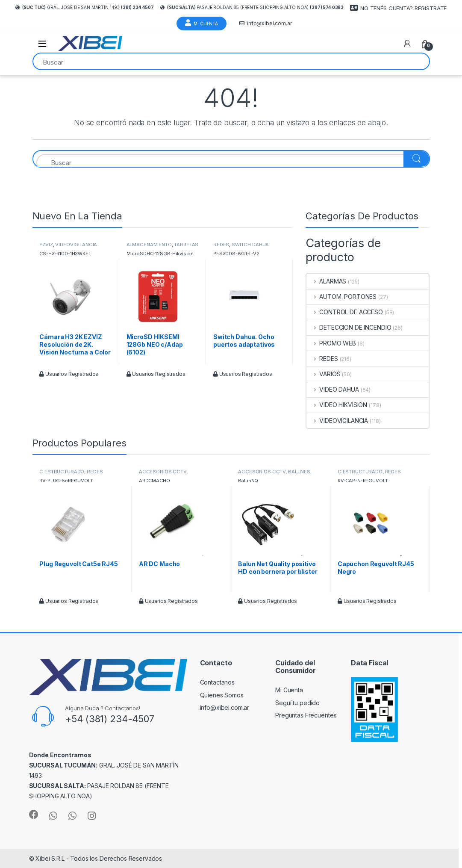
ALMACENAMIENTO (149, 245)
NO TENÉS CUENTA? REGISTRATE (398, 8)
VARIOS (323, 374)
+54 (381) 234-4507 (109, 719)
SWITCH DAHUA (250, 245)
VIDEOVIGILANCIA (76, 245)
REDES (221, 245)
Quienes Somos (222, 695)
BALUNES (299, 472)
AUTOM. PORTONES (341, 297)
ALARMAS (326, 281)
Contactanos (217, 682)
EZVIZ (46, 245)
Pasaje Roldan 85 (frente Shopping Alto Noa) (252, 7)
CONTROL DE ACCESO (344, 312)
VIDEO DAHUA (333, 389)
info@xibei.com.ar (266, 24)
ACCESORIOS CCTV (163, 472)
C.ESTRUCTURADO (62, 472)
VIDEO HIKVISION (337, 405)
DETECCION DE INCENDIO (349, 327)
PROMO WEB (331, 343)
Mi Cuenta (202, 23)
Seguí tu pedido (297, 703)
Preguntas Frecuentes (306, 715)
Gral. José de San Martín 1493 (85, 7)
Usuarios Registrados (69, 374)
